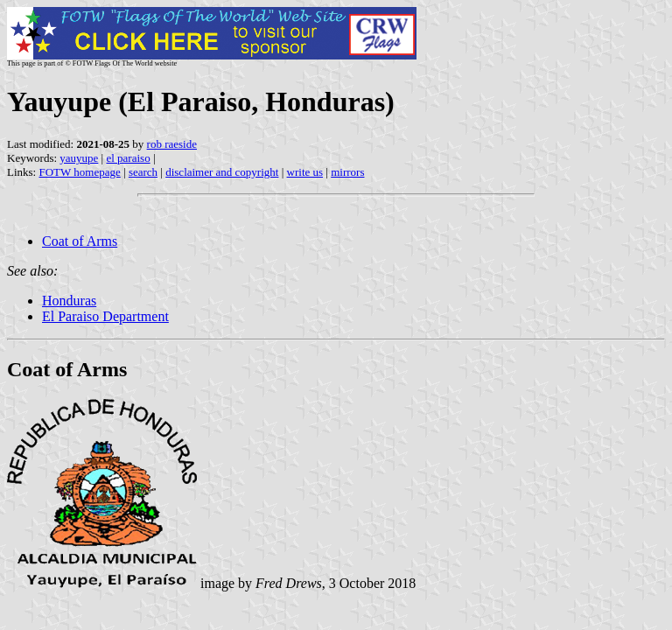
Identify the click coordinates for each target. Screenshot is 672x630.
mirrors (347, 172)
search (143, 172)
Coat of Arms (80, 241)
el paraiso (128, 158)
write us (305, 172)
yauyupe (79, 158)
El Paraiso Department (105, 316)
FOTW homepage (79, 172)
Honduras (69, 301)
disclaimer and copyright (222, 172)
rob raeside (172, 144)
